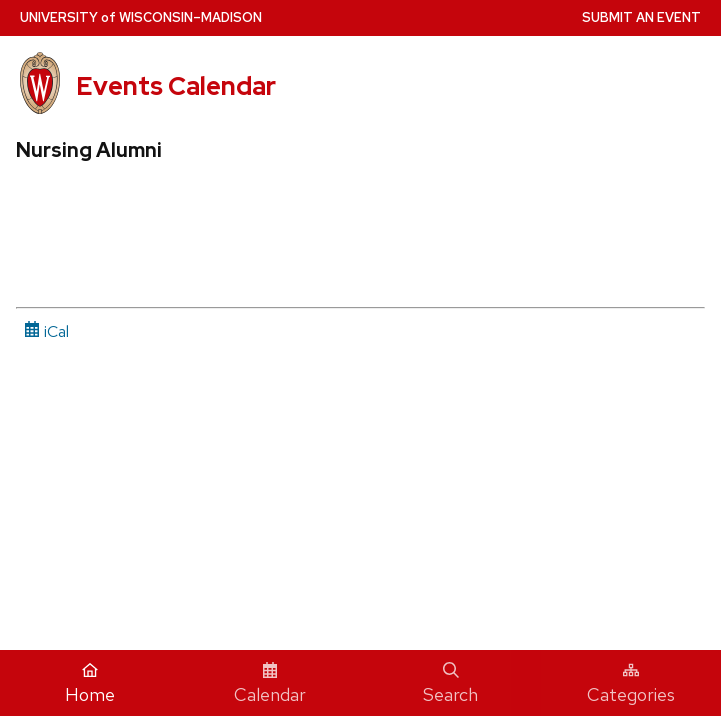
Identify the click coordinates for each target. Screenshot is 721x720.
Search (450, 684)
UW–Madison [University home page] (141, 17)
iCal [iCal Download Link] (46, 331)
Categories (631, 684)
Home (90, 684)
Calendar (270, 684)
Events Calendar (176, 86)
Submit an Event (641, 17)
